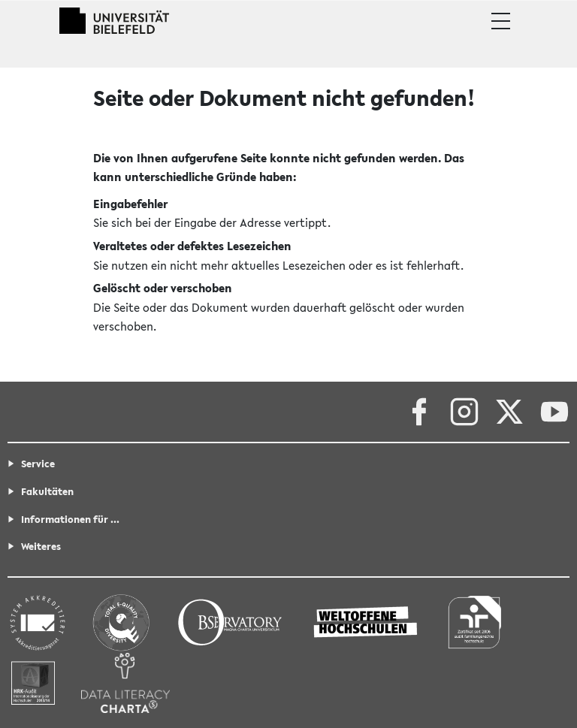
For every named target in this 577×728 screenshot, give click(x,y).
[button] (501, 21)
